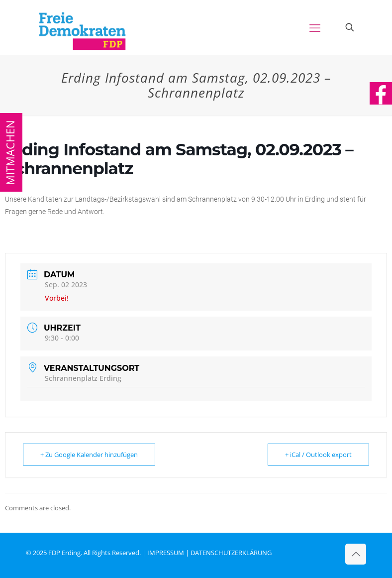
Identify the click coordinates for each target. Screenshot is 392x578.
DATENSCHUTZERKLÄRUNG (231, 553)
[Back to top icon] (356, 554)
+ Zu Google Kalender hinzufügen (89, 455)
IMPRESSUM (166, 553)
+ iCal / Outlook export (318, 455)
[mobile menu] (315, 27)
